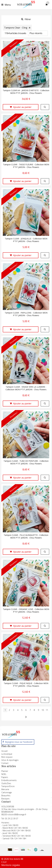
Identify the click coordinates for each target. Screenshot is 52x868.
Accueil (4, 751)
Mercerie (5, 789)
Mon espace (7, 757)
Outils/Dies (6, 783)
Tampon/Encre (8, 786)
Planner (5, 771)
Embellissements (9, 780)
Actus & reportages (10, 760)
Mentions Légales (11, 865)
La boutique (7, 754)
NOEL (4, 774)
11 (47, 710)
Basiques (5, 799)
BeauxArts (6, 795)
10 (43, 710)
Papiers (5, 777)
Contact (5, 763)
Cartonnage (7, 792)
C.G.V (4, 862)
